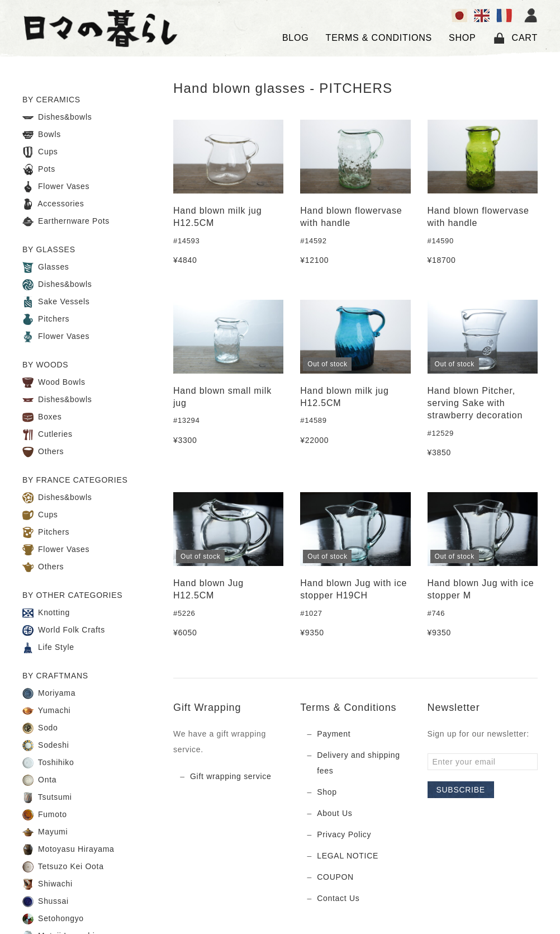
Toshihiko (48, 763)
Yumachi (46, 711)
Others (43, 452)
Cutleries (48, 435)
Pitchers (46, 319)
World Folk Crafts (64, 630)
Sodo (40, 728)
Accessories (53, 204)
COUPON (335, 877)
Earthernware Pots (66, 221)
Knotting (46, 613)
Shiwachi (48, 884)
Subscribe (461, 790)
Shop (327, 792)
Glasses (46, 267)
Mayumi (45, 832)
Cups (40, 152)
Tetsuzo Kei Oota (63, 867)
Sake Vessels (56, 302)
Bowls (42, 135)
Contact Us (338, 898)
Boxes (42, 417)
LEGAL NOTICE (348, 856)
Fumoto (45, 815)
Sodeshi (46, 746)
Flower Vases (56, 187)
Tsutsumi (47, 798)
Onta (39, 780)
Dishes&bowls (57, 117)
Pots (39, 169)
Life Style (48, 648)
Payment (334, 734)
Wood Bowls (54, 383)
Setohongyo (53, 919)
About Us (334, 813)
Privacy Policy (344, 834)
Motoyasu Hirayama (68, 850)
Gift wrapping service (231, 776)
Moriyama (49, 694)
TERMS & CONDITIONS (379, 38)
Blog (296, 38)
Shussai (46, 902)
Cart (515, 38)
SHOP (462, 38)
